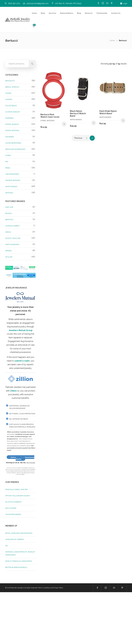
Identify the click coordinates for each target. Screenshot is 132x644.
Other (8, 155)
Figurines (10, 137)
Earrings (9, 118)
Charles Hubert (12, 226)
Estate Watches (12, 131)
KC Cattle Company (14, 502)
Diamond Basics (67, 13)
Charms (9, 99)
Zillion (13, 391)
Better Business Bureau (16, 567)
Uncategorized (12, 174)
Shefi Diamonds (12, 244)
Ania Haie (9, 207)
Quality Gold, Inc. (13, 238)
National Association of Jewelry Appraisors (20, 553)
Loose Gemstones (13, 143)
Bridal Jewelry (12, 87)
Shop (43, 13)
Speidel (9, 251)
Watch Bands (11, 187)
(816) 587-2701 (14, 3)
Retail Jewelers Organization (19, 533)
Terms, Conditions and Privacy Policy (51, 588)
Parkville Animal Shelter (16, 489)
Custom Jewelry (13, 112)
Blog (79, 13)
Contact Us (116, 13)
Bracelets (10, 81)
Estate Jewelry (12, 124)
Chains (8, 93)
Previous (78, 138)
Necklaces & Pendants (15, 149)
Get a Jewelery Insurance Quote (22, 458)
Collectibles (11, 106)
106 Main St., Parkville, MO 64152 (68, 3)
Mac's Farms (11, 508)
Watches (9, 193)
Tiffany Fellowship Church (18, 496)
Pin (7, 162)
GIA (7, 546)
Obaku (8, 232)
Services (52, 13)
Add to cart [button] (64, 124)
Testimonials (102, 13)
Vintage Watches (13, 180)
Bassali (9, 213)
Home (34, 13)
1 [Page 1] (87, 138)
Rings (8, 168)
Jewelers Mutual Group (21, 330)
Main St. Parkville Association (19, 561)
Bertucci (9, 220)
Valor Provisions (13, 514)
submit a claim (22, 361)
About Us (89, 13)
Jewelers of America (15, 539)
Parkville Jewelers (17, 588)
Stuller (9, 257)
